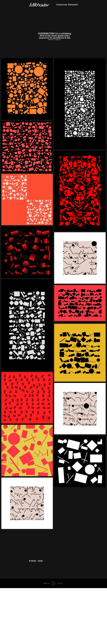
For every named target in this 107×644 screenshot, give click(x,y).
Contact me (62, 5)
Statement (73, 5)
